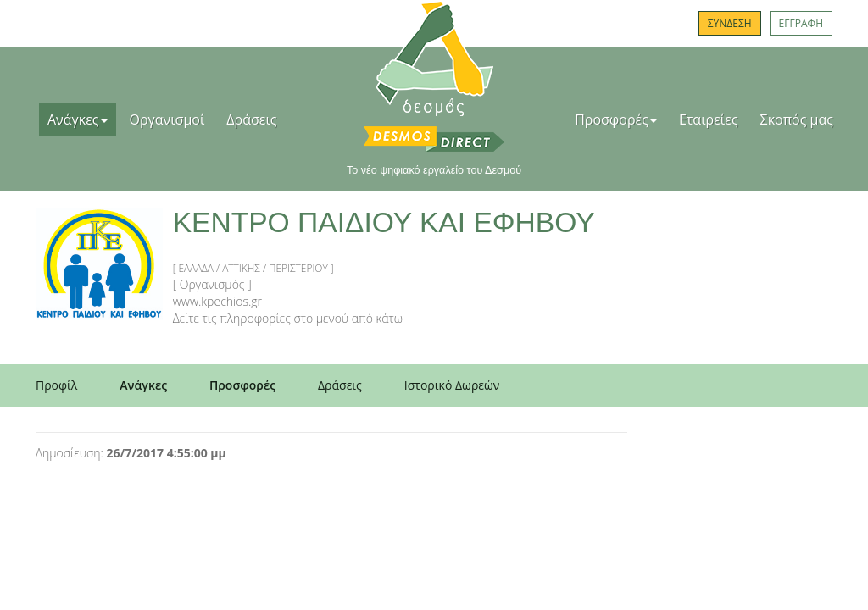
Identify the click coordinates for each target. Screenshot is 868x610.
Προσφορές (616, 119)
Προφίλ (56, 385)
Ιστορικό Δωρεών (452, 385)
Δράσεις (251, 119)
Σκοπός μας (797, 119)
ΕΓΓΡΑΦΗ (801, 23)
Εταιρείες (709, 119)
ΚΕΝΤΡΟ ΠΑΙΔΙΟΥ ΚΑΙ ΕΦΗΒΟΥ (384, 222)
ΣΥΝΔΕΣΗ (730, 23)
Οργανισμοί (167, 119)
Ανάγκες (78, 119)
